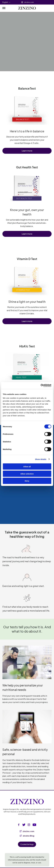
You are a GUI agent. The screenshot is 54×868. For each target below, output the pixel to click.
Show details (41, 459)
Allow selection (27, 474)
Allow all (27, 467)
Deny (27, 481)
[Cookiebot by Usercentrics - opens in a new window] (41, 386)
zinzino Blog (27, 836)
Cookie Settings (27, 844)
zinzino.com (29, 2)
